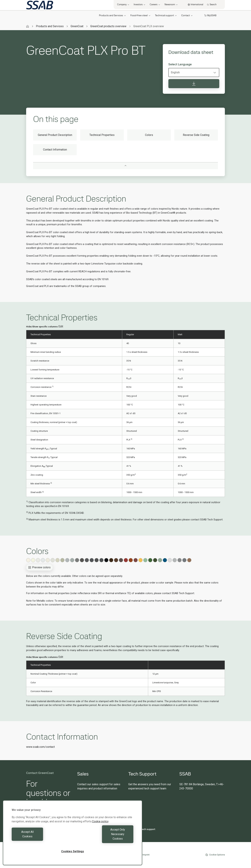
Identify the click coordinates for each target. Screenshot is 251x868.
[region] (73, 837)
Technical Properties (102, 135)
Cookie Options (215, 855)
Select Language (180, 64)
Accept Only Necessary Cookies (104, 839)
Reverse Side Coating (196, 135)
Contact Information (55, 150)
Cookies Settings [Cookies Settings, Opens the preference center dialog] (73, 851)
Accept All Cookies (41, 839)
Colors (149, 135)
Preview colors (39, 567)
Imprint (146, 855)
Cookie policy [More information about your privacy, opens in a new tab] (100, 830)
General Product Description (55, 135)
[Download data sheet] (194, 84)
